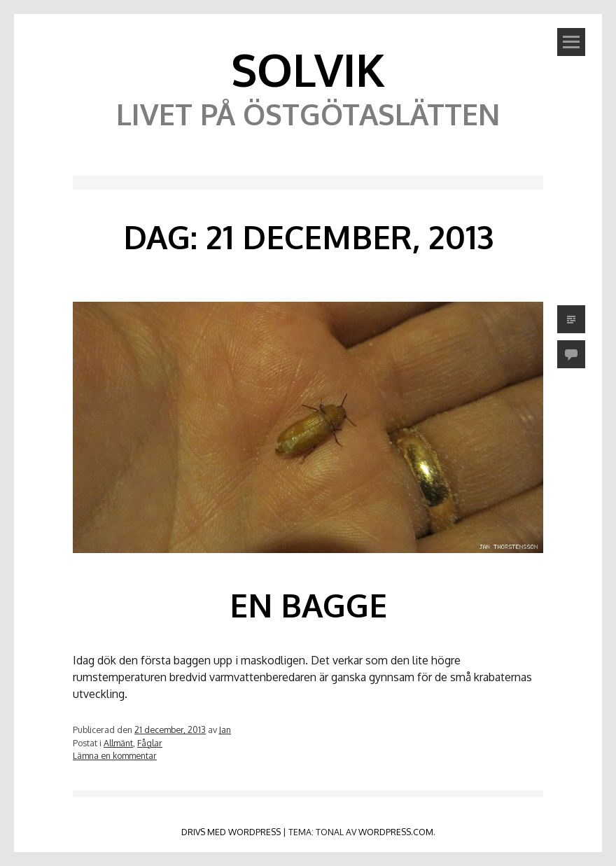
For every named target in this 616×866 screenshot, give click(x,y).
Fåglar (150, 743)
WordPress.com (396, 832)
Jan (225, 729)
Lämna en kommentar (115, 755)
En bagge (308, 605)
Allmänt (118, 743)
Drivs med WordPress (231, 832)
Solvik (308, 69)
